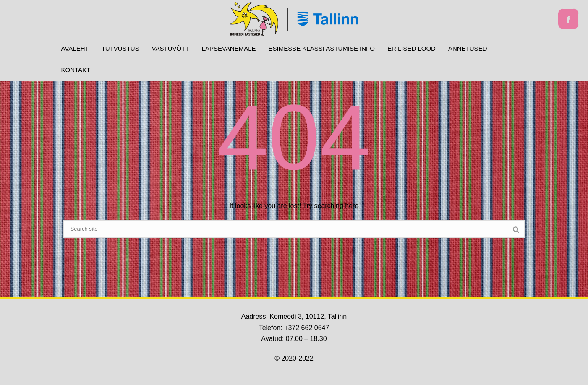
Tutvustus (120, 48)
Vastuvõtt (171, 48)
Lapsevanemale (229, 48)
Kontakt (76, 70)
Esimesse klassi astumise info (322, 48)
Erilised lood (412, 48)
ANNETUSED (468, 48)
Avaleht (75, 48)
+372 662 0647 (307, 328)
